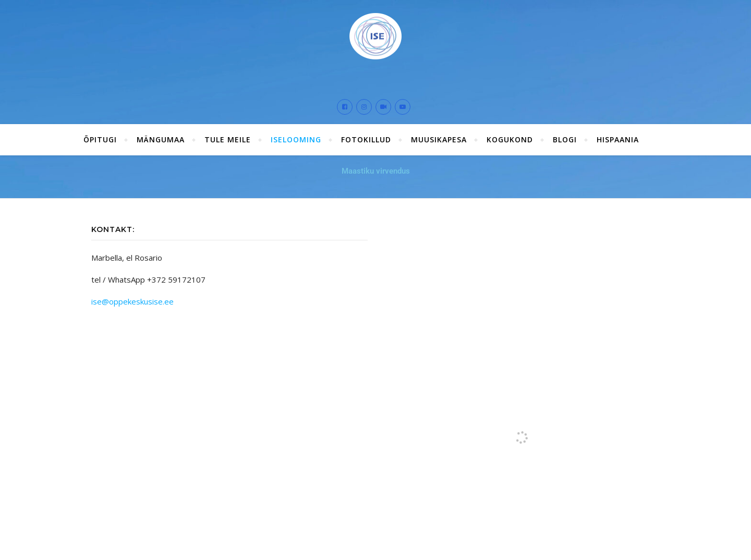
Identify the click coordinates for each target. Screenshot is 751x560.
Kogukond (510, 139)
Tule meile (228, 139)
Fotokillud (366, 139)
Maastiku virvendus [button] (376, 171)
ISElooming (296, 139)
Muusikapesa (439, 139)
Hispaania (618, 139)
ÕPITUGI (100, 139)
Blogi (565, 139)
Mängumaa (161, 139)
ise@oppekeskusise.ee (132, 301)
